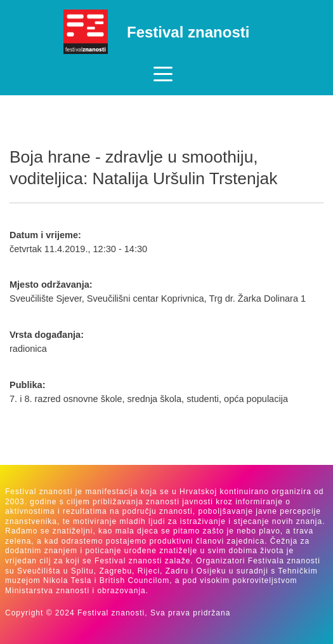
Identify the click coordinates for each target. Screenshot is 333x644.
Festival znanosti (188, 32)
